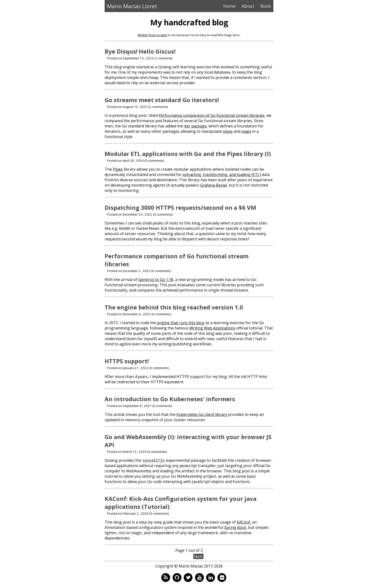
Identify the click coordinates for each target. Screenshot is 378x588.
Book (266, 6)
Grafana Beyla (213, 185)
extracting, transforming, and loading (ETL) (222, 175)
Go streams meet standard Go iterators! (162, 100)
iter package (195, 126)
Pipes (118, 169)
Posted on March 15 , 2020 (127, 452)
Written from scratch (152, 35)
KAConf (243, 522)
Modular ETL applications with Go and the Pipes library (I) (188, 154)
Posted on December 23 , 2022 (130, 214)
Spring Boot (235, 527)
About (248, 6)
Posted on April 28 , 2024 (125, 161)
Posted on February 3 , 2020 (128, 513)
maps (246, 131)
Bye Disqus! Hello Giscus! (140, 51)
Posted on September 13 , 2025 (130, 58)
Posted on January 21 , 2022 (128, 368)
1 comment (163, 58)
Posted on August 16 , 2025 (127, 107)
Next (198, 556)
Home (229, 6)
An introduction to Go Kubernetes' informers (170, 399)
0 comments (154, 161)
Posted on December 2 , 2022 (129, 271)
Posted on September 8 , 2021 (129, 406)
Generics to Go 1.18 (156, 280)
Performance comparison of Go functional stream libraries (212, 115)
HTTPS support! (127, 361)
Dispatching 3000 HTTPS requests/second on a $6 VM (180, 207)
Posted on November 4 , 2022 (129, 314)
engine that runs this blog (181, 323)
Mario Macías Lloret (132, 6)
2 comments (158, 107)
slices (228, 131)
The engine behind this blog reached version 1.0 (174, 307)
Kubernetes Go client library (202, 414)
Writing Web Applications (212, 328)
